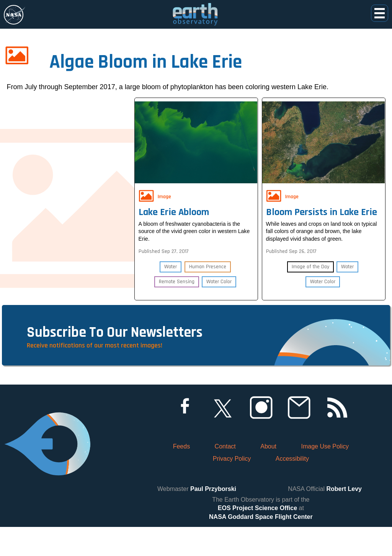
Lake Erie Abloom (175, 208)
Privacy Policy (232, 488)
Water (170, 271)
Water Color (219, 286)
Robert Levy (344, 518)
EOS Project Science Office (257, 537)
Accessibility (292, 488)
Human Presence (208, 271)
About (268, 475)
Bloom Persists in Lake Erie (323, 208)
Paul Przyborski (213, 518)
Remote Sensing (176, 286)
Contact (225, 475)
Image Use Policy (325, 475)
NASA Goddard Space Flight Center (261, 545)
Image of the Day (310, 281)
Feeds (181, 475)
